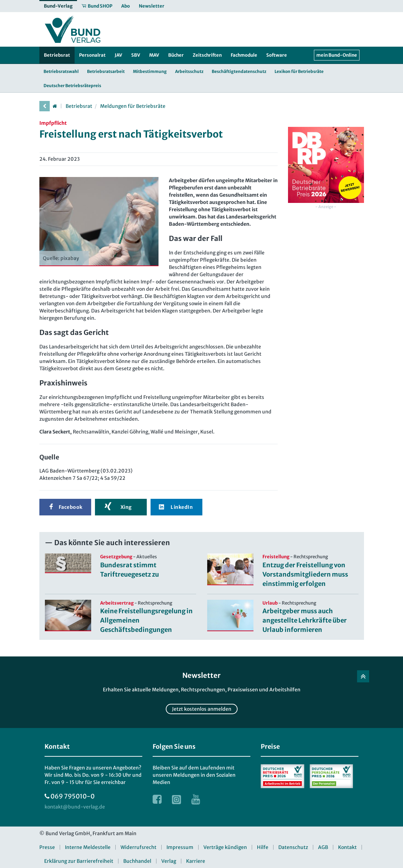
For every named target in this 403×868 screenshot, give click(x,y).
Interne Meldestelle (88, 847)
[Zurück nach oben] (363, 676)
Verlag (169, 861)
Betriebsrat (79, 106)
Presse (47, 847)
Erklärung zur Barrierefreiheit (79, 861)
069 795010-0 (73, 796)
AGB (323, 847)
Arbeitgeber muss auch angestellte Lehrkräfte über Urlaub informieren (305, 620)
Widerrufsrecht (138, 847)
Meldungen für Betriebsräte (133, 106)
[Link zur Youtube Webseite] (196, 799)
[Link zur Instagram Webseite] (176, 799)
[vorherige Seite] (45, 106)
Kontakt (347, 847)
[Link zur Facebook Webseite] (157, 799)
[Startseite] (55, 106)
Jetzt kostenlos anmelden (202, 709)
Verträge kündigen (225, 847)
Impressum (180, 847)
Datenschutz (293, 847)
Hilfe (263, 847)
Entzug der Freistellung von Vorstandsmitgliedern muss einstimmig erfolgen (305, 574)
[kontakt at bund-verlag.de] (75, 807)
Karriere (196, 861)
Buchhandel (137, 861)
